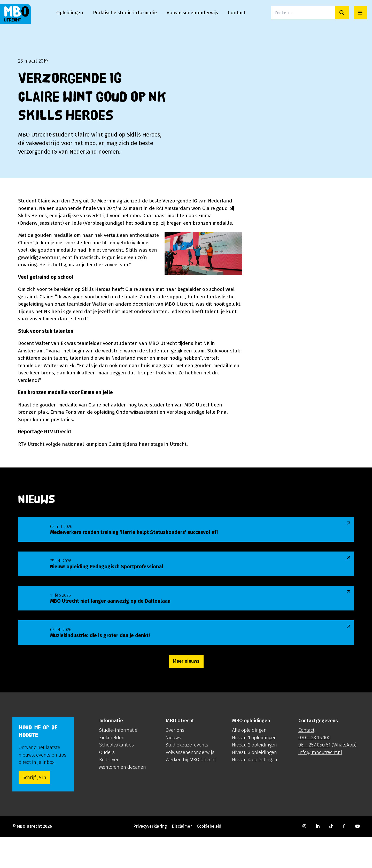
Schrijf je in (34, 809)
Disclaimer (182, 857)
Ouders (107, 783)
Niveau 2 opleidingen (254, 776)
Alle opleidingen (249, 761)
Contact (306, 761)
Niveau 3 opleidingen (254, 783)
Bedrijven (109, 791)
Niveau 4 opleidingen (255, 791)
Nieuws (173, 769)
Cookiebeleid (209, 857)
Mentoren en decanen (123, 798)
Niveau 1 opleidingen (254, 769)
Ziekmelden (112, 769)
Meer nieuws (186, 692)
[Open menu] (360, 13)
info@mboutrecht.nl (320, 783)
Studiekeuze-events (187, 776)
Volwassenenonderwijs (190, 783)
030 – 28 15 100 (314, 769)
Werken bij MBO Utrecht (191, 791)
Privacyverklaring (150, 857)
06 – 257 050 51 (314, 776)
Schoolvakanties (117, 776)
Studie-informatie (118, 761)
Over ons (175, 761)
